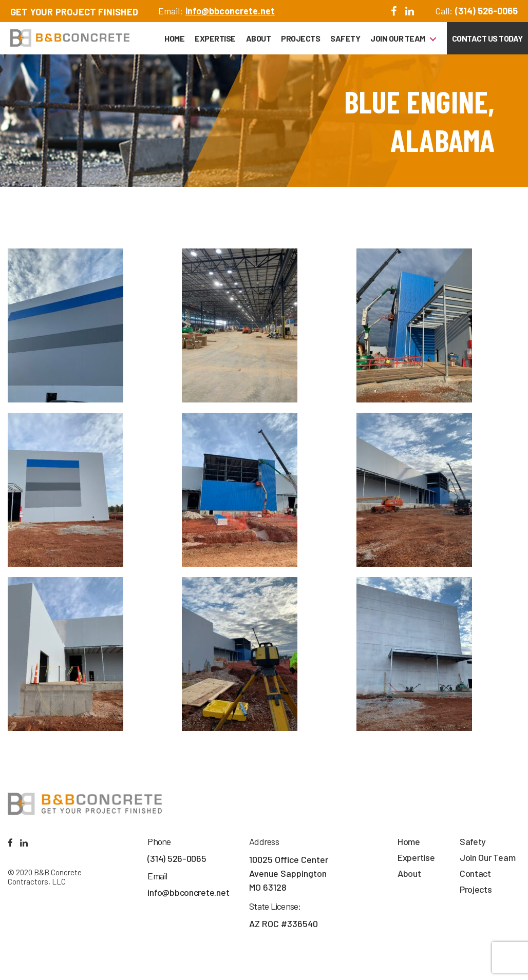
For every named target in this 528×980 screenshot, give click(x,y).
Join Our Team (398, 38)
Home (174, 38)
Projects (300, 38)
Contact (475, 873)
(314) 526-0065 (486, 11)
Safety (345, 38)
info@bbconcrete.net (230, 11)
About (259, 38)
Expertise (215, 38)
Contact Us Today (487, 38)
